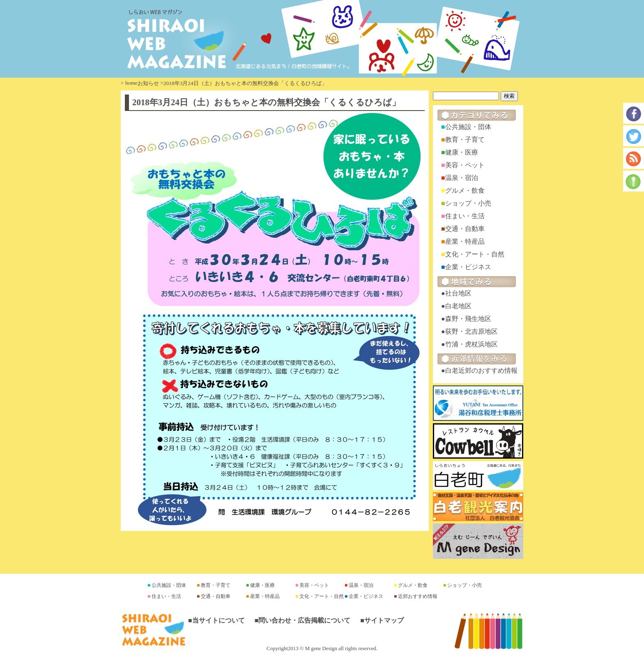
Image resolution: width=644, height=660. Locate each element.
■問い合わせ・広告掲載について (303, 620)
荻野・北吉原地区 (471, 331)
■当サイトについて (216, 620)
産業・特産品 (465, 241)
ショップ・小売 (468, 203)
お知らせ (148, 83)
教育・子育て (465, 140)
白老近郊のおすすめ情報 (481, 370)
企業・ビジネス (468, 267)
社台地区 (458, 293)
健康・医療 (462, 152)
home (131, 83)
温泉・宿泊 (462, 178)
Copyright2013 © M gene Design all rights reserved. (322, 648)
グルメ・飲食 (465, 190)
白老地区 (458, 306)
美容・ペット (465, 165)
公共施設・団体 (468, 127)
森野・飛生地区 (468, 319)
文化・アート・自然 (475, 254)
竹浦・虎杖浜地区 (471, 344)
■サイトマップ (382, 620)
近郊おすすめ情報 (417, 596)
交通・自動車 (465, 229)
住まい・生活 (465, 216)
